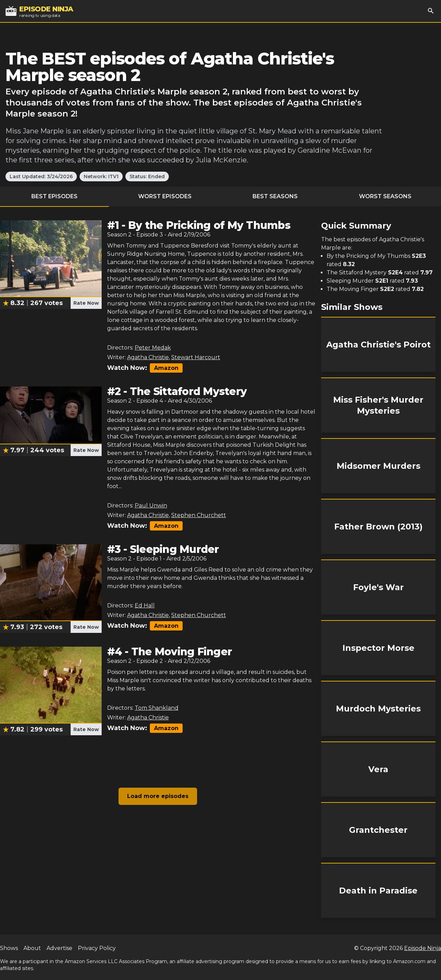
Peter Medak (153, 348)
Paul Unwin (151, 506)
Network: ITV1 (101, 176)
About (32, 948)
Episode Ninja (423, 948)
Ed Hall (145, 605)
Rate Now (86, 303)
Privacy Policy (97, 948)
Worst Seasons (385, 196)
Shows (9, 948)
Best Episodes (54, 196)
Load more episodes (158, 796)
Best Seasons (275, 196)
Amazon (166, 368)
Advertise (59, 948)
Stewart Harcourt (196, 357)
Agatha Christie (148, 357)
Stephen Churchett (199, 515)
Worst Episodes (165, 196)
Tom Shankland (157, 708)
